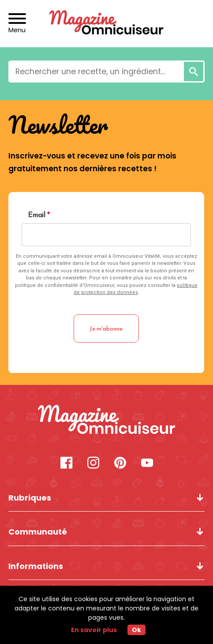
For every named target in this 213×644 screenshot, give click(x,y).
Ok (136, 630)
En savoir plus (94, 630)
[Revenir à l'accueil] (106, 24)
